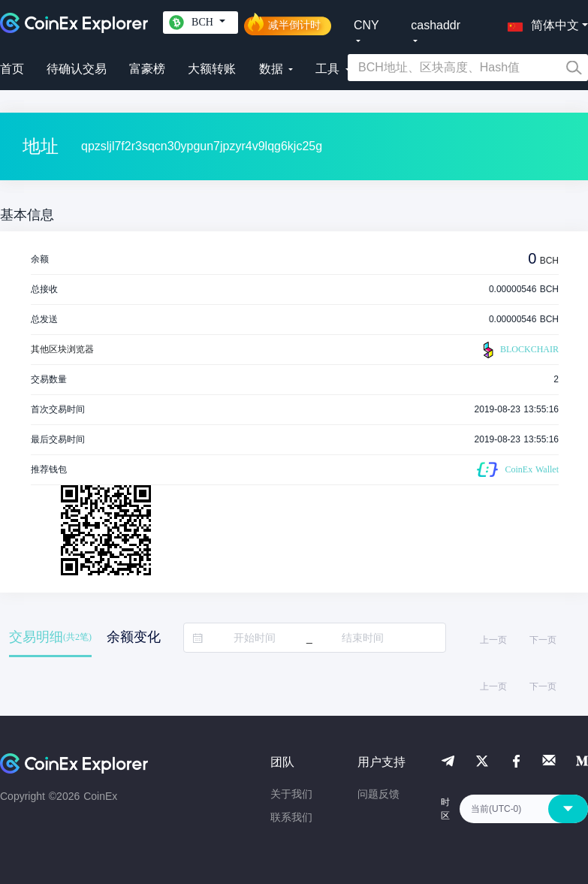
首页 (12, 69)
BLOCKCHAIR (519, 350)
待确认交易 (77, 69)
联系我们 (291, 817)
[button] (540, 23)
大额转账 (212, 69)
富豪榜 (147, 69)
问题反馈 (378, 794)
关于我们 (291, 794)
